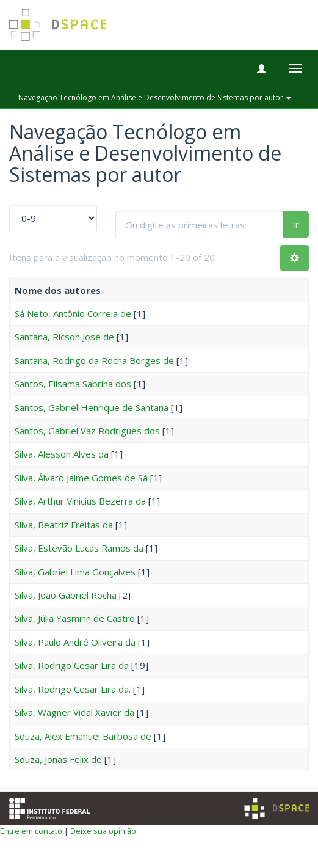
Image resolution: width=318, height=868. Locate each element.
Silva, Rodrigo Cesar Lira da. (73, 689)
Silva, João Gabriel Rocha (66, 595)
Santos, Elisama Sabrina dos (73, 384)
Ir (296, 224)
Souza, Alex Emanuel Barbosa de (83, 736)
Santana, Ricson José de (64, 337)
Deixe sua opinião (103, 831)
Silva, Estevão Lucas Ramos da (79, 548)
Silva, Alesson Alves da (62, 454)
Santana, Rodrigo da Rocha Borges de (94, 360)
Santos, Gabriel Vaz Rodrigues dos (87, 431)
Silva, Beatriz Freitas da (64, 525)
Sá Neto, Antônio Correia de (73, 313)
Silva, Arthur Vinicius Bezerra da (80, 501)
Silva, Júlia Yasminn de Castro (75, 618)
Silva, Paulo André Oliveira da (75, 642)
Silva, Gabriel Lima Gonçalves (75, 572)
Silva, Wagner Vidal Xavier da (74, 712)
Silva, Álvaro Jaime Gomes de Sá (81, 478)
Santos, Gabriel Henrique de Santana (92, 407)
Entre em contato (31, 831)
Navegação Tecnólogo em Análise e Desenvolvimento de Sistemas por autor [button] (155, 97)
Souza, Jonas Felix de (58, 759)
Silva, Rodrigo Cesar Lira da (72, 665)
